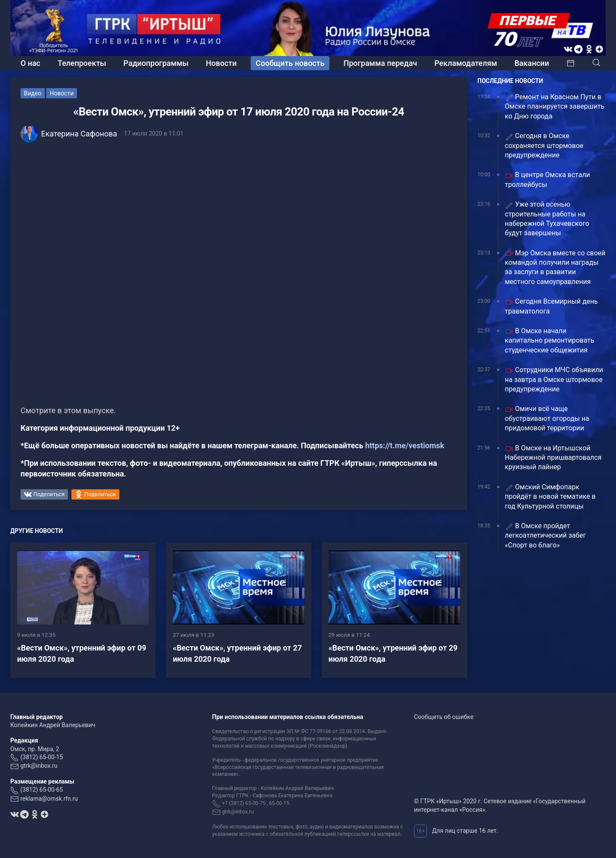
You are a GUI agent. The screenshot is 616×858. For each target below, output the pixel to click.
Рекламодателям (466, 63)
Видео (33, 93)
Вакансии (532, 63)
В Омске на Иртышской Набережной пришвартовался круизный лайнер (553, 458)
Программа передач (380, 63)
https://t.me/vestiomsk (405, 445)
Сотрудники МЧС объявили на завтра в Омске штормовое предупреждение (554, 379)
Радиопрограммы (156, 63)
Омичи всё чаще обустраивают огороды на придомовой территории (547, 418)
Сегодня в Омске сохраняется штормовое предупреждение (544, 145)
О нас (30, 63)
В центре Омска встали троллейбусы (547, 179)
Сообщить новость (290, 63)
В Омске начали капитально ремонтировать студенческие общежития (549, 340)
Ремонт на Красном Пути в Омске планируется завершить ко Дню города (555, 107)
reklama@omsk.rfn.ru (49, 799)
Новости (221, 63)
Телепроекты (82, 63)
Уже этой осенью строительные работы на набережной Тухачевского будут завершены (547, 219)
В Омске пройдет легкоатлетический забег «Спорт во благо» (545, 536)
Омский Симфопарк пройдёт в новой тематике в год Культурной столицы (550, 497)
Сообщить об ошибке (444, 717)
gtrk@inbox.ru (39, 766)
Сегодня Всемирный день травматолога (551, 306)
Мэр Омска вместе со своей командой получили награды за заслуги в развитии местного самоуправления (555, 267)
